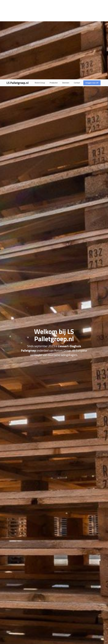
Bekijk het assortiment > (29, 630)
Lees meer (18, 464)
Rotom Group (40, 3)
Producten (54, 3)
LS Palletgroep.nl (18, 3)
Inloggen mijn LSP (92, 3)
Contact (77, 3)
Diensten (66, 3)
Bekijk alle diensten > (79, 630)
